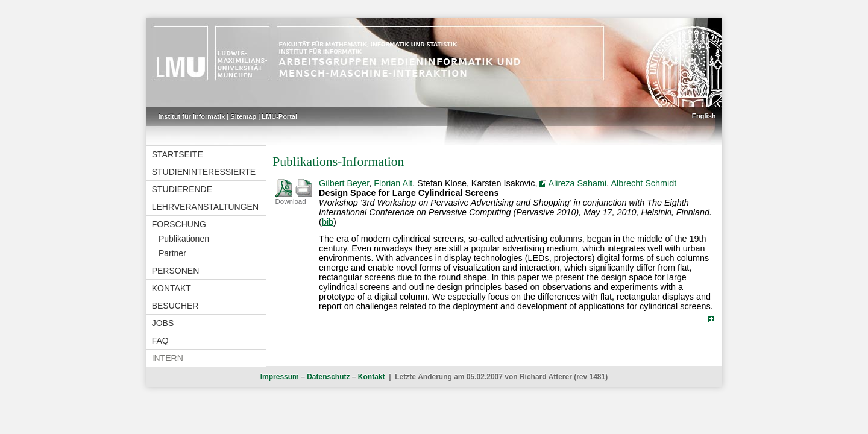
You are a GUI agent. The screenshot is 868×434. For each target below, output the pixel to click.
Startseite (178, 154)
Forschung (179, 224)
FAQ (160, 341)
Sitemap (243, 116)
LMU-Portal (279, 116)
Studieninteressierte (204, 172)
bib (328, 222)
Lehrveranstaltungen (205, 207)
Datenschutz (328, 377)
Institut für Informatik (192, 116)
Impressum (280, 377)
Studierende (182, 189)
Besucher (175, 306)
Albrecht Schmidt (643, 183)
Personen (176, 271)
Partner (172, 253)
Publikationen (184, 239)
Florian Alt (393, 183)
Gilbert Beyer (344, 183)
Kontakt (171, 288)
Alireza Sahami (577, 183)
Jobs (163, 323)
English (704, 116)
